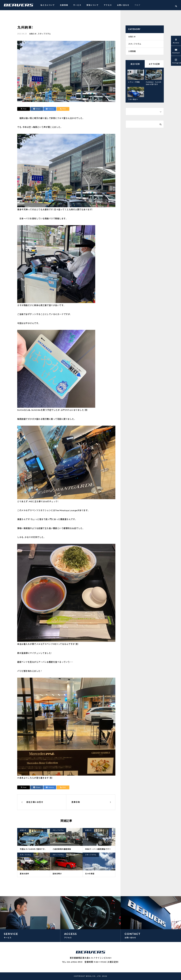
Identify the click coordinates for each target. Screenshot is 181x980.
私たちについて (48, 5)
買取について (93, 5)
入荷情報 (132, 52)
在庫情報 (64, 5)
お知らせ (33, 34)
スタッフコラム (44, 34)
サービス (77, 5)
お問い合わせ (123, 5)
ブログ (137, 5)
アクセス (108, 5)
